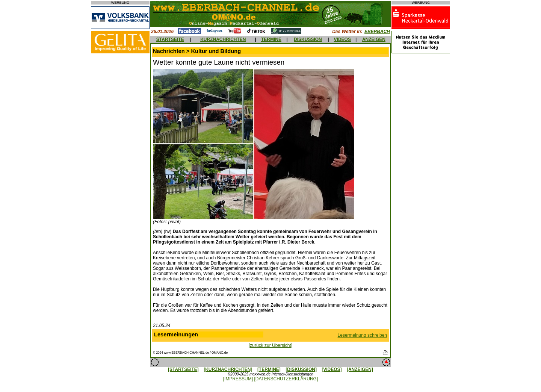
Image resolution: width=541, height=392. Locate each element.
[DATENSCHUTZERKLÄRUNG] (286, 379)
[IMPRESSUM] (238, 379)
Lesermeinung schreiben (362, 335)
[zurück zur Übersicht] (270, 345)
